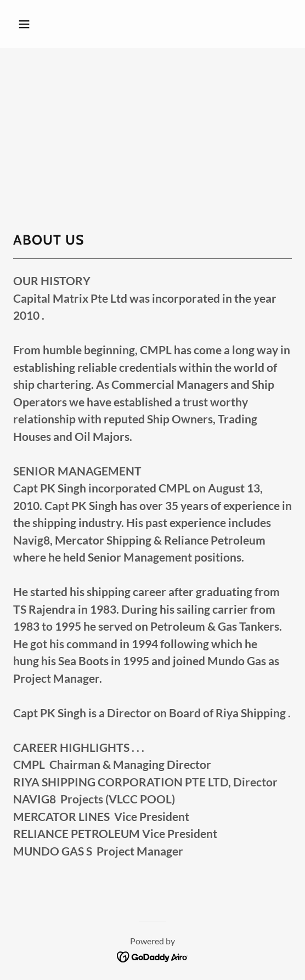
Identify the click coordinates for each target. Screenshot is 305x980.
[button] (45, 24)
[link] (153, 956)
